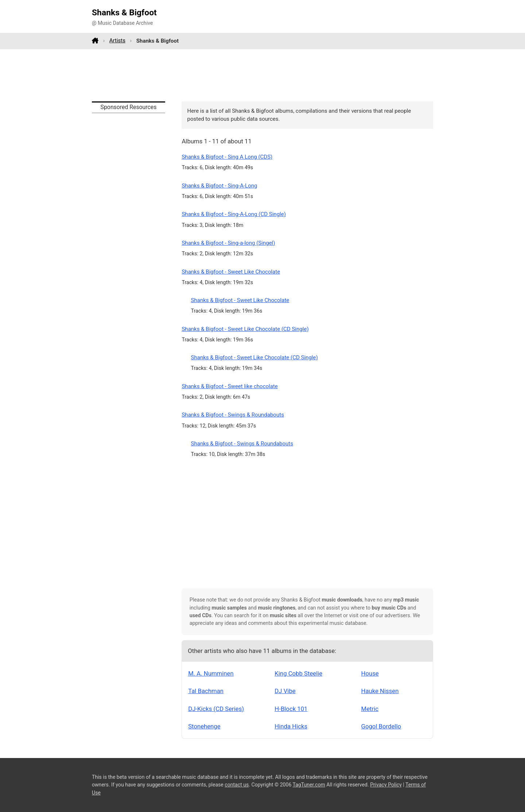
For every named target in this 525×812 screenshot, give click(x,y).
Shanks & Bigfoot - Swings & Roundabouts (233, 415)
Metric (370, 709)
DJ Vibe (285, 691)
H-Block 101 (291, 709)
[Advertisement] (262, 75)
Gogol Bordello (381, 726)
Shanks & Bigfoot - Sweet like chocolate (230, 386)
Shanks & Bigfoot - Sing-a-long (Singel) (228, 243)
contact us (237, 785)
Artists (117, 40)
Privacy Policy (386, 785)
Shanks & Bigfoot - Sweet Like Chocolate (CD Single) (245, 329)
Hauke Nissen (380, 691)
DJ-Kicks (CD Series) (216, 709)
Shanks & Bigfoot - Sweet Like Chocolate (231, 272)
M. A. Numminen (211, 673)
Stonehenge (204, 726)
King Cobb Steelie (298, 673)
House (370, 673)
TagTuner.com (309, 785)
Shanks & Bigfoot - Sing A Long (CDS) (227, 157)
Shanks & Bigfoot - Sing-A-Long (219, 186)
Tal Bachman (206, 691)
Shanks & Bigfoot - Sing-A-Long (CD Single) (234, 214)
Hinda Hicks (291, 726)
